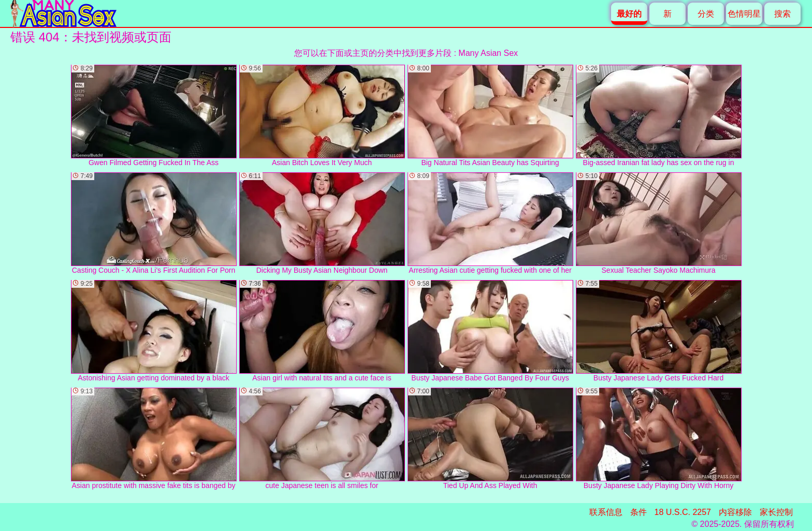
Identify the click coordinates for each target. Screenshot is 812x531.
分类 (706, 14)
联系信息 (606, 512)
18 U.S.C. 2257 (683, 512)
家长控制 (776, 512)
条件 (639, 512)
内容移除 (735, 512)
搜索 (782, 14)
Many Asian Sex (488, 53)
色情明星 (744, 14)
